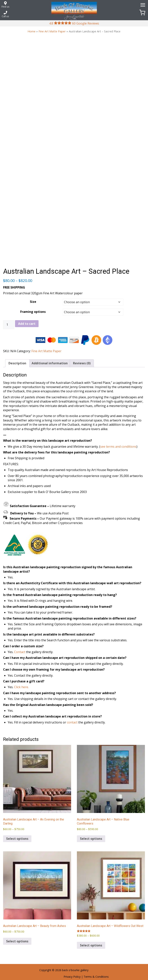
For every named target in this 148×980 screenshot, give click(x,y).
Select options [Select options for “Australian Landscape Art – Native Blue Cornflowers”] (91, 839)
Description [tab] (17, 363)
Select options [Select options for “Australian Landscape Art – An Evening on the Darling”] (17, 839)
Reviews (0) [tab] (82, 363)
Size (33, 302)
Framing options (33, 312)
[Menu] (142, 5)
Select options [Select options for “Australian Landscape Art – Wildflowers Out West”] (91, 945)
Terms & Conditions (96, 977)
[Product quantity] (9, 325)
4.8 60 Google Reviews (74, 23)
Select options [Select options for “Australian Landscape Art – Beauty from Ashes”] (17, 941)
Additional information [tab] (50, 363)
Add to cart (27, 324)
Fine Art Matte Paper (52, 31)
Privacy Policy (72, 977)
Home (32, 31)
